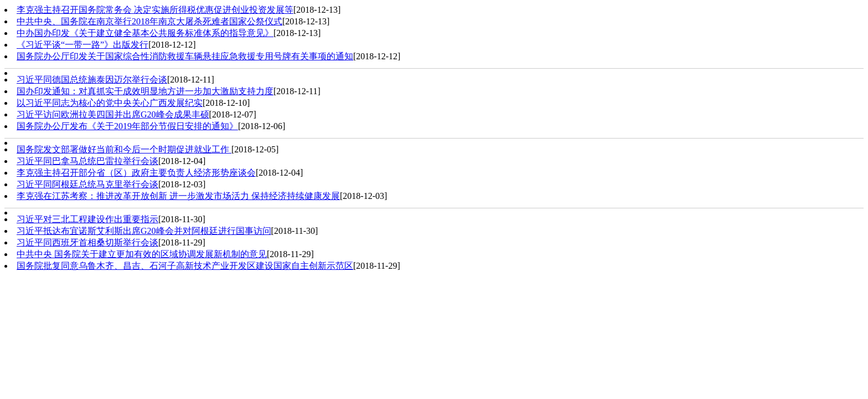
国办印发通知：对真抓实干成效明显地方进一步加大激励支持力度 (145, 91)
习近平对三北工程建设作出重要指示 (87, 219)
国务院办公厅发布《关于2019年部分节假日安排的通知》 (127, 126)
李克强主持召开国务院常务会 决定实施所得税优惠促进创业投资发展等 (155, 10)
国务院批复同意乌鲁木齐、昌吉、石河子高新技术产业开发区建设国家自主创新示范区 (185, 266)
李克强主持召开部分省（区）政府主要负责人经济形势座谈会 (136, 173)
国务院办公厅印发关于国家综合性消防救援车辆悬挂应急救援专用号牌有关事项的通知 (185, 56)
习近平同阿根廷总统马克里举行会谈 (87, 184)
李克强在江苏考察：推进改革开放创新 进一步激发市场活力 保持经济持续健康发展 (178, 196)
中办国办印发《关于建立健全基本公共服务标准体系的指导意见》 (145, 33)
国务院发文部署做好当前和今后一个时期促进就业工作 (124, 149)
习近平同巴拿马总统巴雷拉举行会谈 (87, 161)
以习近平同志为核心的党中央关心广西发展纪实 (110, 103)
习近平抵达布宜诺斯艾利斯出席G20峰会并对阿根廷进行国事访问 (144, 231)
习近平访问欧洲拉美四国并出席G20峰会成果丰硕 (113, 114)
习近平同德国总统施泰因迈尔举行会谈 (92, 80)
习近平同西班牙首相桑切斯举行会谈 (87, 242)
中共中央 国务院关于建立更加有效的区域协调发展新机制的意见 (142, 254)
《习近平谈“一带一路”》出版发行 (82, 45)
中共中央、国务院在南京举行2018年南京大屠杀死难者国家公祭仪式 (149, 21)
